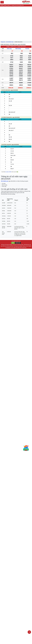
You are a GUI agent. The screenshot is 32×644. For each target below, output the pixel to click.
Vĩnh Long (9, 49)
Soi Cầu (17, 5)
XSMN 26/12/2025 (21, 47)
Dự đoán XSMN (8, 172)
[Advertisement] (16, 23)
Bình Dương (18, 49)
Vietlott (30, 246)
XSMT (8, 5)
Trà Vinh (27, 49)
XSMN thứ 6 (13, 47)
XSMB (2, 5)
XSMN (5, 5)
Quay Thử (21, 5)
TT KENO (13, 5)
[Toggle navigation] (2, 2)
